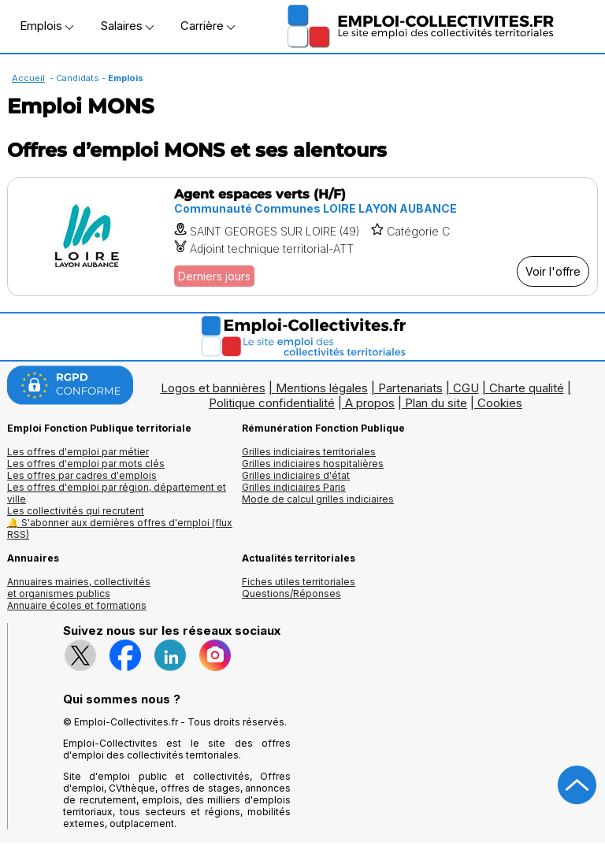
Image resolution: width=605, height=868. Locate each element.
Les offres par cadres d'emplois (82, 475)
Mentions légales (322, 388)
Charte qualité (527, 388)
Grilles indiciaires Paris (294, 487)
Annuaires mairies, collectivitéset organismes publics (79, 588)
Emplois (46, 26)
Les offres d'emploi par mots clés (86, 464)
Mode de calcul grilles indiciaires (318, 499)
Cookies (500, 403)
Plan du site (436, 403)
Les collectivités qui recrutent (76, 511)
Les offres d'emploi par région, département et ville (117, 493)
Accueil (28, 78)
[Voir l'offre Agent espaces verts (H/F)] (302, 237)
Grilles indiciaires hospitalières (313, 464)
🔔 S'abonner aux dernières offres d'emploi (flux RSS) (120, 529)
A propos (370, 403)
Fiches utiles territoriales (299, 582)
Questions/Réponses (291, 594)
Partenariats (410, 388)
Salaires (127, 26)
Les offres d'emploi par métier (78, 452)
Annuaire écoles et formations (77, 605)
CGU (466, 388)
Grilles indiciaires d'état (296, 475)
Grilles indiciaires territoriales (309, 452)
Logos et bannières (213, 388)
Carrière (208, 26)
